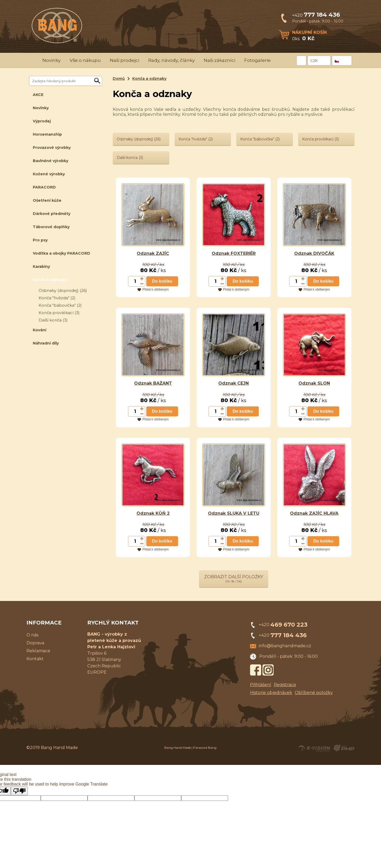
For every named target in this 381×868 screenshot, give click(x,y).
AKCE (38, 95)
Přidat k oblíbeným (155, 290)
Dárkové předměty (52, 214)
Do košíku (162, 281)
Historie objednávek (271, 693)
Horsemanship (47, 134)
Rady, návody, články (171, 60)
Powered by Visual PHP (344, 748)
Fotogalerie (257, 60)
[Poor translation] (19, 791)
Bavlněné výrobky (51, 161)
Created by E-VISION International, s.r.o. (314, 748)
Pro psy (40, 240)
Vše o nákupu (85, 60)
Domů (119, 79)
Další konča (53, 320)
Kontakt (35, 659)
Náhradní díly (46, 343)
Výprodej (42, 121)
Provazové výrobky (52, 148)
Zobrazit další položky (234, 579)
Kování (40, 330)
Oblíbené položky (314, 693)
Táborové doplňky (51, 227)
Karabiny (41, 267)
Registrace (285, 685)
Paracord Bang (205, 748)
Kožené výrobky (49, 174)
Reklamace (38, 651)
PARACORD (44, 187)
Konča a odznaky (50, 280)
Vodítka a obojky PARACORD (62, 253)
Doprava (35, 643)
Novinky (51, 60)
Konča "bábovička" (60, 305)
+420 (316, 15)
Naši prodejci (124, 60)
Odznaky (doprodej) (63, 290)
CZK (314, 61)
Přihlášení (261, 685)
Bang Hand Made (178, 748)
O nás (32, 635)
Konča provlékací (59, 313)
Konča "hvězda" (57, 298)
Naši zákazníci (219, 60)
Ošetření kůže (47, 200)
